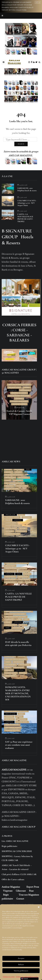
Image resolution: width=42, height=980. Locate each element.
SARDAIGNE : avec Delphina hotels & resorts (27, 189)
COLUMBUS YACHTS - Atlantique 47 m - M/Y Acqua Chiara (27, 203)
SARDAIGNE (18, 480)
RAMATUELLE (10, 577)
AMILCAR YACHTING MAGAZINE (16, 711)
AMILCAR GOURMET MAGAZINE (19, 385)
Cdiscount (21, 891)
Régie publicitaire (9, 846)
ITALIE (8, 520)
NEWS (28, 469)
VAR (21, 582)
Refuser (21, 964)
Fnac (31, 891)
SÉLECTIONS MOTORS (13, 631)
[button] (39, 907)
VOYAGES (29, 582)
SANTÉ (8, 480)
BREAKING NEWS (14, 387)
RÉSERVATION (10, 478)
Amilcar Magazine (11, 887)
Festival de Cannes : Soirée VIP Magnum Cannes (19, 413)
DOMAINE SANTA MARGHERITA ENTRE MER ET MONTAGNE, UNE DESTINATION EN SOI (18, 693)
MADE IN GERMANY (12, 725)
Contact (20, 899)
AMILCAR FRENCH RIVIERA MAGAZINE (18, 611)
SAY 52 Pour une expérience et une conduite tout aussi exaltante (19, 745)
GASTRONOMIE (11, 571)
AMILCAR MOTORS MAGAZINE (16, 617)
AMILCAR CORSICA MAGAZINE (16, 659)
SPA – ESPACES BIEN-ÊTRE (14, 483)
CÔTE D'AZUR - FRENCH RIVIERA (16, 563)
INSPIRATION (24, 571)
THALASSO (9, 486)
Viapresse (8, 891)
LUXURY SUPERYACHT (13, 526)
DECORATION (18, 662)
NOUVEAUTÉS (18, 628)
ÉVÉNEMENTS (25, 390)
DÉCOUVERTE (10, 566)
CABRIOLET (9, 620)
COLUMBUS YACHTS (12, 517)
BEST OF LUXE (10, 515)
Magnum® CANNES (19, 404)
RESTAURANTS (24, 478)
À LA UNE (22, 656)
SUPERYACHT (21, 531)
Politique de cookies (9, 977)
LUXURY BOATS (11, 523)
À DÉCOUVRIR (10, 656)
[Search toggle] (39, 62)
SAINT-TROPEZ (24, 579)
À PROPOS (7, 836)
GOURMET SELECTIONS (19, 401)
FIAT (26, 620)
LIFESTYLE (18, 520)
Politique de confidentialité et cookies (27, 977)
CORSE (8, 662)
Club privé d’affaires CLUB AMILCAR (19, 874)
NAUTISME (18, 469)
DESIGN (19, 716)
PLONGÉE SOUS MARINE (14, 475)
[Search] (20, 139)
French (24, 979)
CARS (19, 620)
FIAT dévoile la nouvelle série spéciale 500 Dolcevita (18, 644)
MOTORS (23, 528)
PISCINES (9, 472)
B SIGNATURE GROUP (17, 234)
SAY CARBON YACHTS (13, 728)
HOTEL (8, 667)
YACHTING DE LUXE (12, 534)
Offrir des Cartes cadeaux (13, 879)
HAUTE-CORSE (24, 665)
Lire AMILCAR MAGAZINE (15, 841)
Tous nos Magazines (29, 895)
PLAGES (18, 472)
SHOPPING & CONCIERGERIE (17, 851)
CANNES (27, 387)
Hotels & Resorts (17, 240)
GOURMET (19, 398)
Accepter (21, 958)
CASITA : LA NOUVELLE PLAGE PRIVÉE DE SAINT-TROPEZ (25, 218)
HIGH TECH (9, 719)
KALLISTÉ (9, 670)
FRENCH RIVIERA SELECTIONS (19, 396)
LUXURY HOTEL (11, 673)
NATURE (8, 469)
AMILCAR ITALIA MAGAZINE (15, 614)
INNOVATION (21, 719)
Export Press (33, 887)
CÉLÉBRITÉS (13, 390)
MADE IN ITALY (11, 528)
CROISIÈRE (27, 517)
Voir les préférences (21, 971)
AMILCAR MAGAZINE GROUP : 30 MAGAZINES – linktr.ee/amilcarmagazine (19, 816)
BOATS (21, 515)
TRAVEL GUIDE (22, 486)
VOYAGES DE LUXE (12, 489)
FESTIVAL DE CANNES (19, 393)
